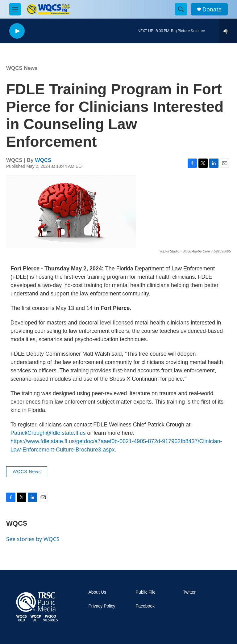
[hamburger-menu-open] (15, 9)
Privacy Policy (102, 606)
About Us (97, 592)
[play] (17, 31)
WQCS (43, 160)
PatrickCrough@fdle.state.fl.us (48, 433)
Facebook (145, 606)
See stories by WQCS (33, 539)
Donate (212, 9)
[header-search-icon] (181, 9)
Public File (146, 592)
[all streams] (228, 31)
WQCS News (22, 68)
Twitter (189, 592)
